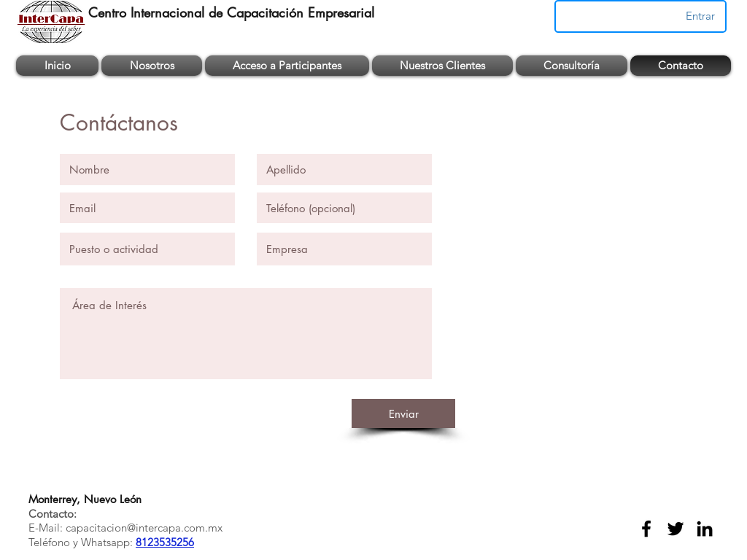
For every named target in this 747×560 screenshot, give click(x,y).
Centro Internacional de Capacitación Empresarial (231, 12)
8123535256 (165, 542)
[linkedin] (705, 529)
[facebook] (646, 529)
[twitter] (676, 529)
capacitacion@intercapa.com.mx (144, 528)
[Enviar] (403, 413)
